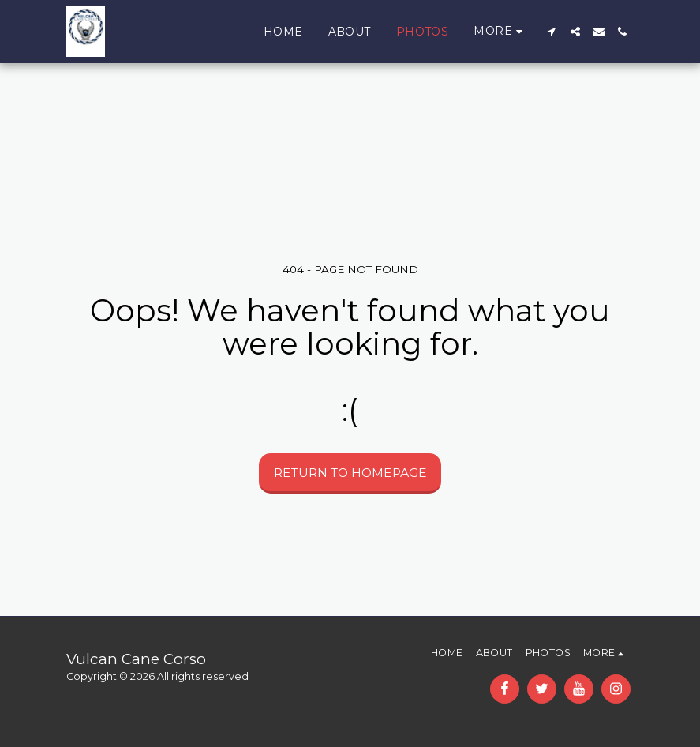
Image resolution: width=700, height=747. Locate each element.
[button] (552, 32)
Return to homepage (350, 473)
